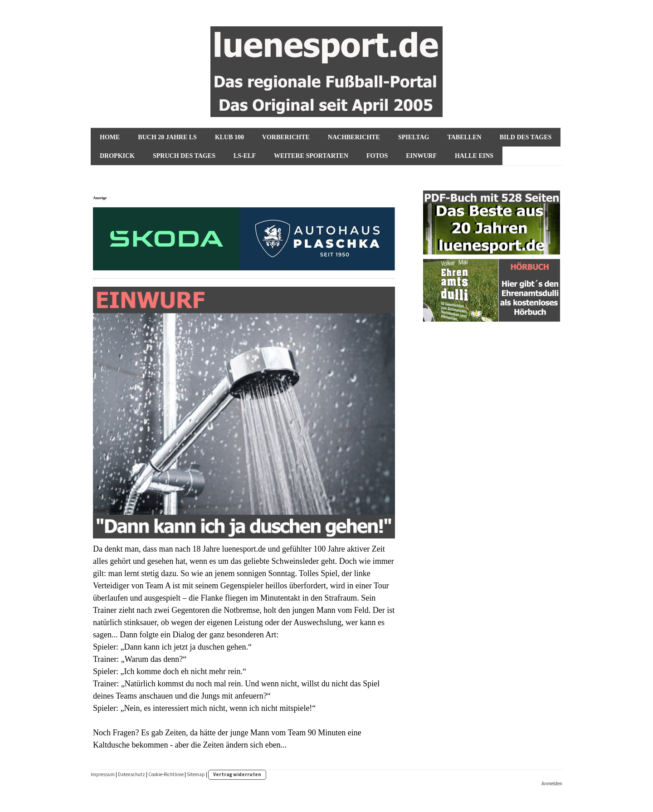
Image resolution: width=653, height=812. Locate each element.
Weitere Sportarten (311, 156)
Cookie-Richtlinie (166, 774)
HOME (110, 137)
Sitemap (196, 774)
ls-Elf (245, 156)
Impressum (103, 774)
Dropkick (117, 156)
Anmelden (552, 783)
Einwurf (421, 156)
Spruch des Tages (184, 156)
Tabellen (464, 137)
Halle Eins (474, 156)
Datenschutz (132, 774)
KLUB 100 (229, 137)
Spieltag (414, 137)
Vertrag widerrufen (237, 774)
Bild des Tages (526, 137)
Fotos (377, 156)
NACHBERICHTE (354, 137)
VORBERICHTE (286, 137)
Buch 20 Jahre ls (167, 137)
